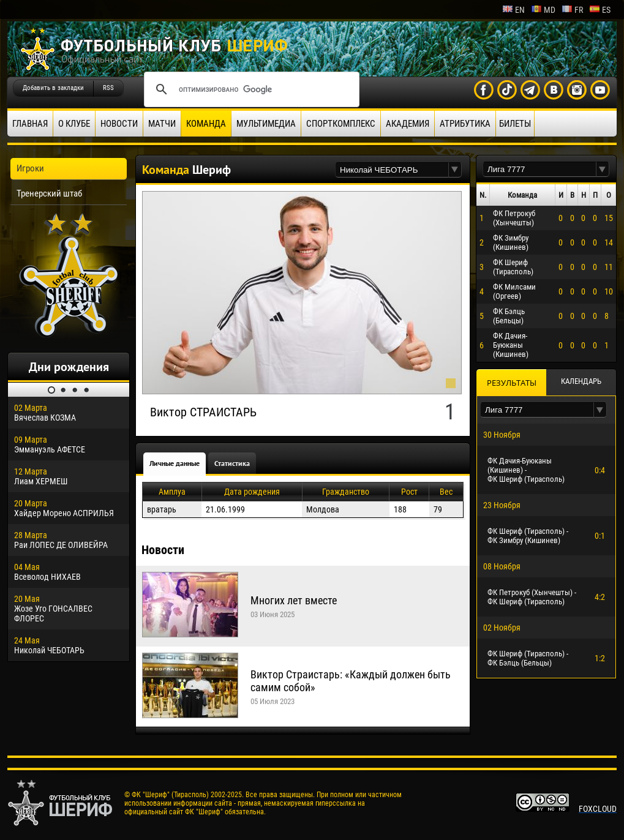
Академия (408, 124)
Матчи (162, 124)
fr (572, 10)
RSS (108, 88)
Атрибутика (465, 124)
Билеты (515, 124)
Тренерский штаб (49, 193)
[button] (455, 170)
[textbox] (392, 170)
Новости (119, 124)
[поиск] (250, 89)
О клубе (74, 124)
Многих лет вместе (294, 600)
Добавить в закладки (53, 88)
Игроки (30, 168)
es (600, 10)
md (543, 10)
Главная (30, 124)
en (513, 10)
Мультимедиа (266, 124)
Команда (206, 124)
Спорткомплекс (341, 124)
